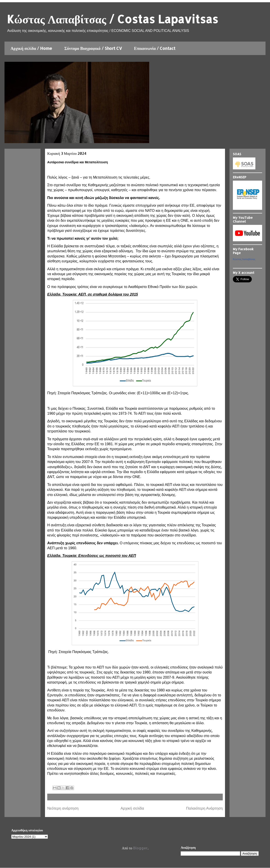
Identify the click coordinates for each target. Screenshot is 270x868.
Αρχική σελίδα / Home (31, 48)
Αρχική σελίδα (132, 808)
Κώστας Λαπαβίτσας (244, 259)
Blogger (140, 848)
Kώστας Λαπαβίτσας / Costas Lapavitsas (112, 19)
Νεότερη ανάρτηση (63, 808)
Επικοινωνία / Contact (155, 48)
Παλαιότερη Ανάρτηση (204, 808)
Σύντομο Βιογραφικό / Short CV (93, 48)
